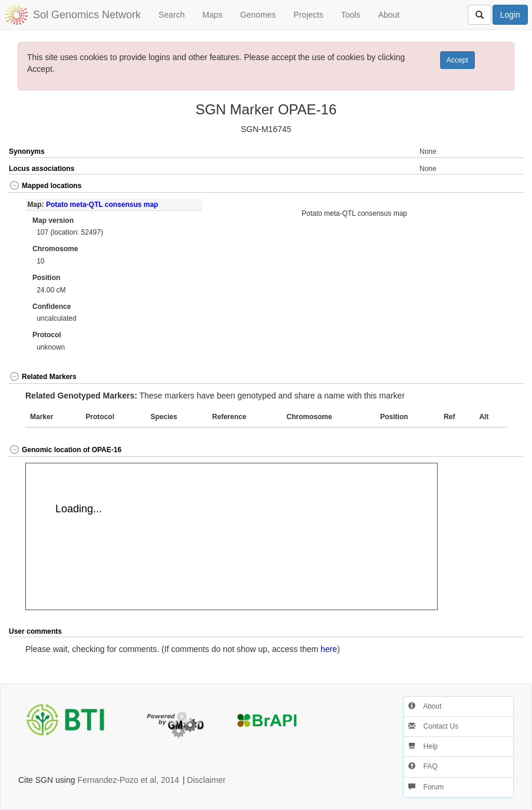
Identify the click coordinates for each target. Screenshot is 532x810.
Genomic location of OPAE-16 (65, 450)
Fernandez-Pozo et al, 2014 (128, 780)
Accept (457, 60)
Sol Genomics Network (87, 15)
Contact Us (433, 726)
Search (171, 15)
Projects (308, 15)
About (389, 15)
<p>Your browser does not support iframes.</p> (232, 536)
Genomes (258, 15)
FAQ (423, 766)
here (329, 649)
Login (510, 15)
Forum (426, 787)
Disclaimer (206, 780)
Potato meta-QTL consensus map (102, 205)
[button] (498, 187)
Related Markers (43, 377)
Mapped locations (45, 186)
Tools (351, 15)
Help (423, 746)
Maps (212, 15)
